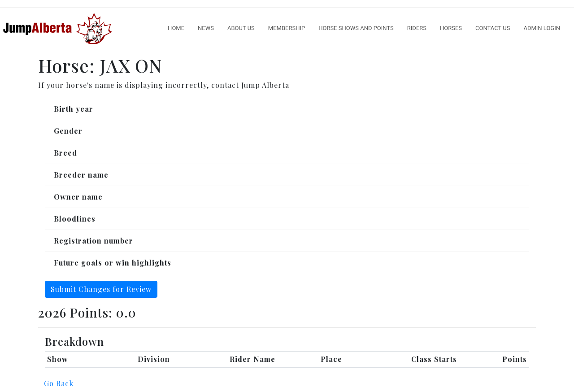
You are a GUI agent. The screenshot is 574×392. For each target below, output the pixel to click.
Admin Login (542, 28)
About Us (241, 28)
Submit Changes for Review (101, 289)
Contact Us (493, 28)
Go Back (59, 383)
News (206, 28)
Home (176, 28)
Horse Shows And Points (356, 28)
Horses (451, 28)
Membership (287, 28)
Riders (417, 28)
